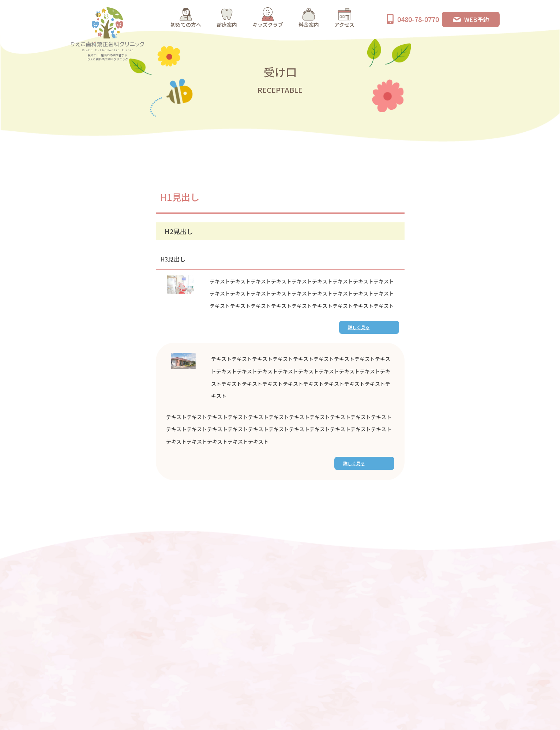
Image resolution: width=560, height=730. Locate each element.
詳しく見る (359, 327)
